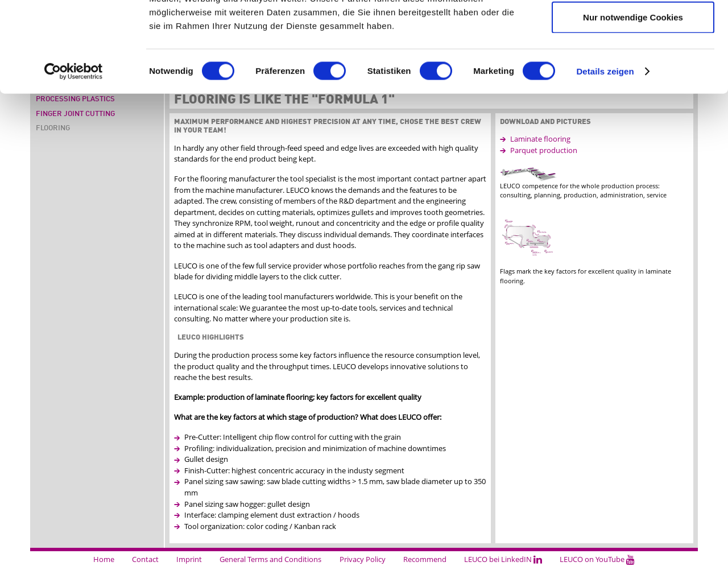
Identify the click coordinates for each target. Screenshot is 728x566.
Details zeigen (605, 156)
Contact (145, 559)
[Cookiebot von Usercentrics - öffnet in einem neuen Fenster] (74, 156)
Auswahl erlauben (633, 66)
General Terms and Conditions (270, 559)
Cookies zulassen (633, 29)
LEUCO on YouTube (597, 559)
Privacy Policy (363, 559)
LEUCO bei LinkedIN (503, 559)
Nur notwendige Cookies (633, 102)
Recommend (425, 559)
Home (104, 559)
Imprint (189, 559)
